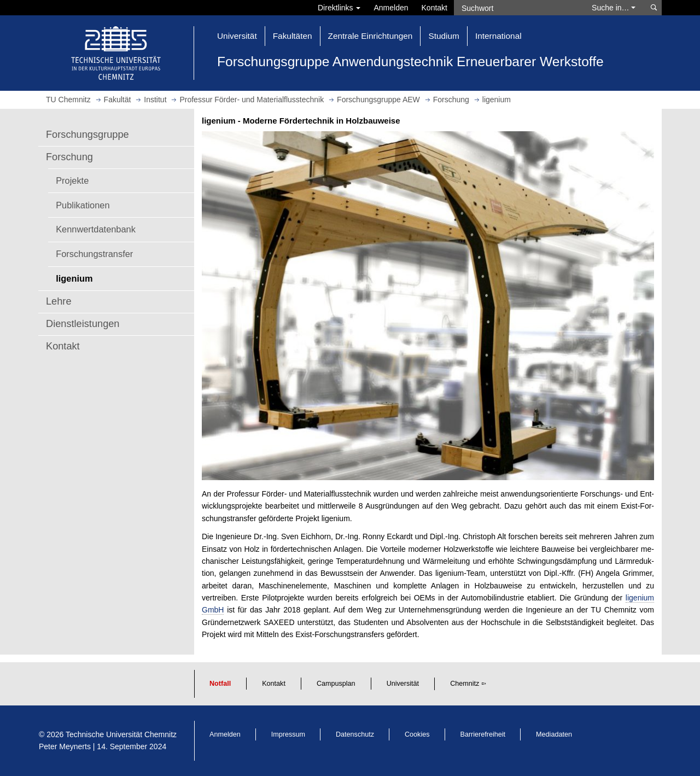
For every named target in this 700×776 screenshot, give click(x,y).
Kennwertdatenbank (96, 229)
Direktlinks (339, 8)
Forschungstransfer (94, 254)
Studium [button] (444, 36)
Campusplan (336, 684)
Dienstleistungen (83, 324)
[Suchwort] (517, 8)
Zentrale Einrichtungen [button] (371, 36)
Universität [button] (237, 36)
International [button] (498, 36)
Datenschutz (355, 734)
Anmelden (391, 8)
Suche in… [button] (614, 8)
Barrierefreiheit (483, 734)
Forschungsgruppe (87, 135)
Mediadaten (554, 734)
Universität (403, 684)
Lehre (59, 301)
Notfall (220, 684)
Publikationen (83, 205)
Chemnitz (465, 684)
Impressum (288, 734)
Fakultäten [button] (293, 36)
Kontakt (434, 8)
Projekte (72, 180)
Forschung (69, 157)
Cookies (417, 734)
